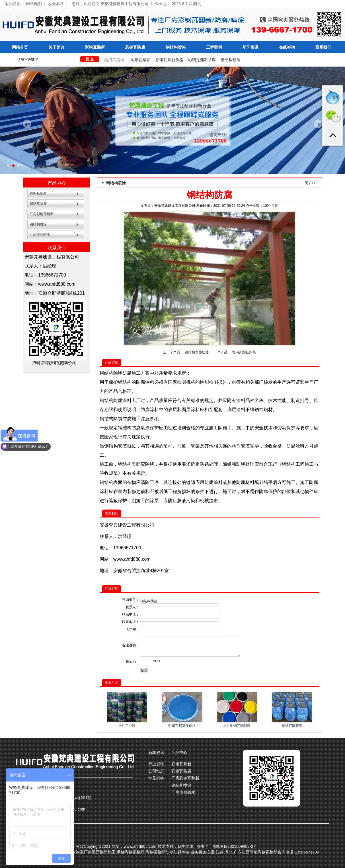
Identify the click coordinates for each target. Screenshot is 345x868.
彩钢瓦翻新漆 (292, 726)
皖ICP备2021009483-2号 (235, 846)
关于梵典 (56, 47)
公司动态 (156, 771)
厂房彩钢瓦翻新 (42, 214)
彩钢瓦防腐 (135, 47)
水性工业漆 (127, 726)
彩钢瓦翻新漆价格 (182, 726)
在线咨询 (287, 47)
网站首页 (20, 47)
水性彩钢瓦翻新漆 (237, 726)
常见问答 (156, 778)
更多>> (310, 183)
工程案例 (214, 47)
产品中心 (57, 183)
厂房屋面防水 (40, 234)
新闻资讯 (250, 47)
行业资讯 (156, 764)
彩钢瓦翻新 (95, 47)
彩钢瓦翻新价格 (169, 60)
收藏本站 (56, 4)
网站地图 (34, 4)
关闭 (275, 206)
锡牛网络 (186, 846)
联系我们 (323, 47)
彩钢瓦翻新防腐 (202, 60)
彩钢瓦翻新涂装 (244, 352)
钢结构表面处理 (197, 352)
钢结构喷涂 (176, 47)
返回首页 (13, 4)
